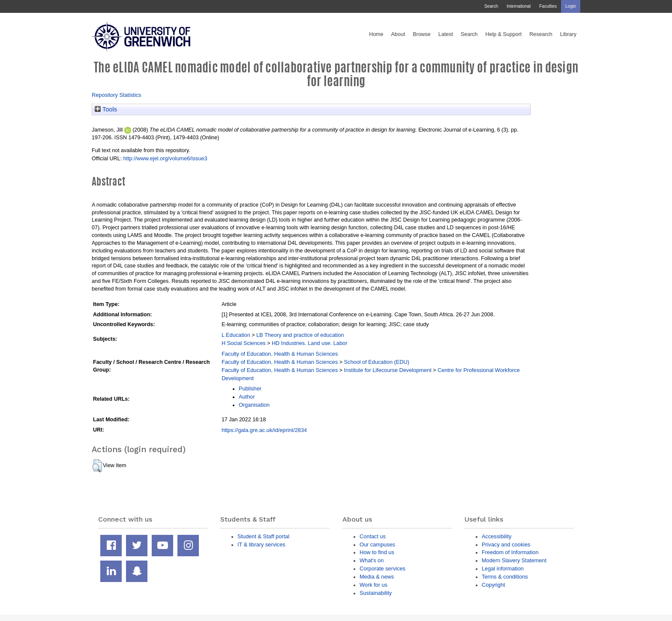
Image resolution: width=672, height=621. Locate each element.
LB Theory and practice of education (300, 335)
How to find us (377, 552)
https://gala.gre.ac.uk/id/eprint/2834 (264, 430)
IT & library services (261, 544)
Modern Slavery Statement (514, 560)
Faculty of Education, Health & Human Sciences (280, 354)
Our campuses (377, 544)
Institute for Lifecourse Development (388, 370)
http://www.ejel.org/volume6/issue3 (165, 158)
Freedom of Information (510, 552)
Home (376, 34)
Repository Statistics (117, 95)
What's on (372, 560)
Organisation (254, 405)
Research (541, 34)
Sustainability (376, 593)
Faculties (548, 6)
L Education (236, 335)
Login (571, 6)
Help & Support (504, 34)
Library (568, 34)
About (398, 34)
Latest (446, 34)
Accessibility (496, 536)
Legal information (503, 568)
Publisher (250, 388)
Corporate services (382, 568)
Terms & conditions (505, 577)
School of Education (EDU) (377, 362)
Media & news (377, 577)
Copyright (493, 585)
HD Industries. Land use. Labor (309, 343)
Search (491, 6)
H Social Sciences (244, 343)
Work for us (373, 585)
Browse (422, 34)
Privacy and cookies (506, 544)
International (519, 6)
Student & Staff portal (263, 536)
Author (247, 397)
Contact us (373, 536)
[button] (97, 466)
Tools (106, 109)
